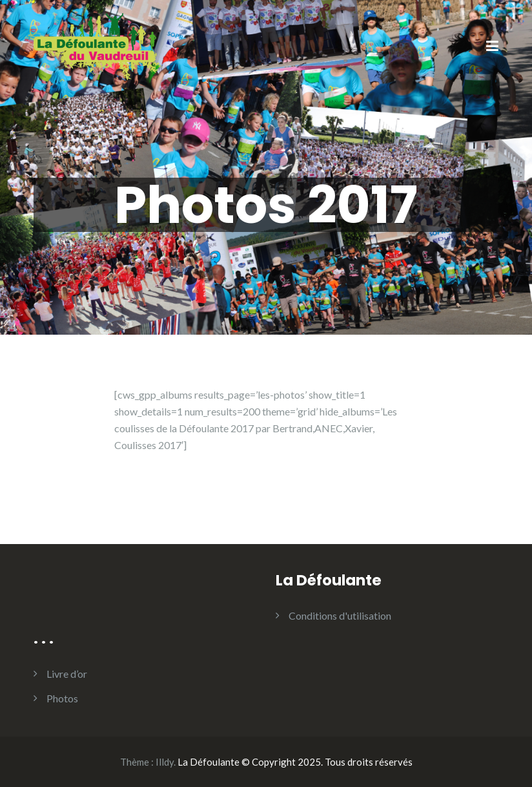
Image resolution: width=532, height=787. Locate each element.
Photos (62, 698)
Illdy (165, 762)
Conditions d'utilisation (340, 615)
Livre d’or (67, 674)
